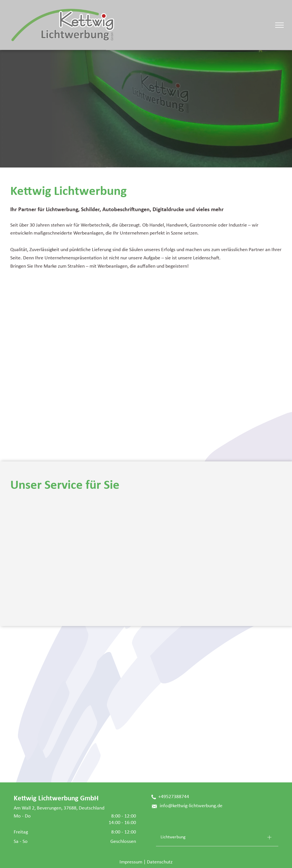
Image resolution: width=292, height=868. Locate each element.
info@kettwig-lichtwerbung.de (191, 806)
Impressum (131, 862)
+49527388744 (174, 797)
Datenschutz (160, 862)
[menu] (279, 25)
